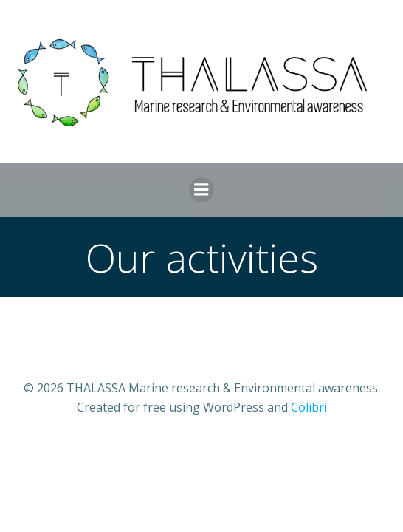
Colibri (309, 407)
